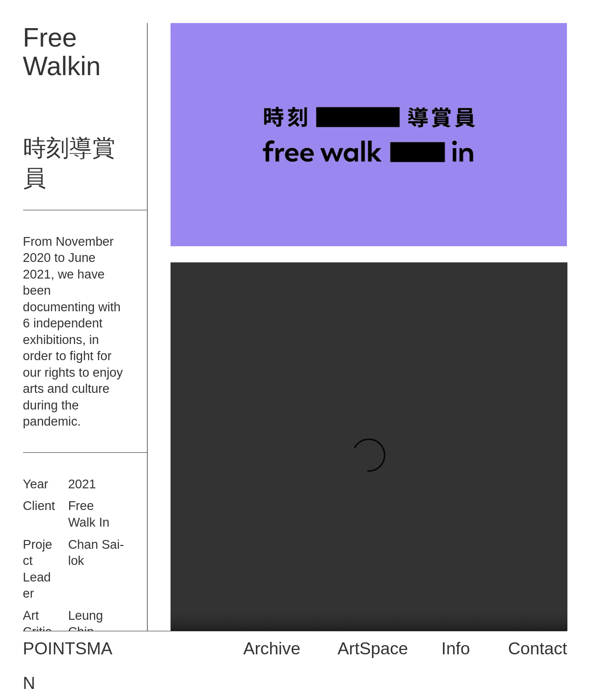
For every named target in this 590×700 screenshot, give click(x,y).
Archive (272, 648)
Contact (537, 648)
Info (456, 648)
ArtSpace (373, 648)
